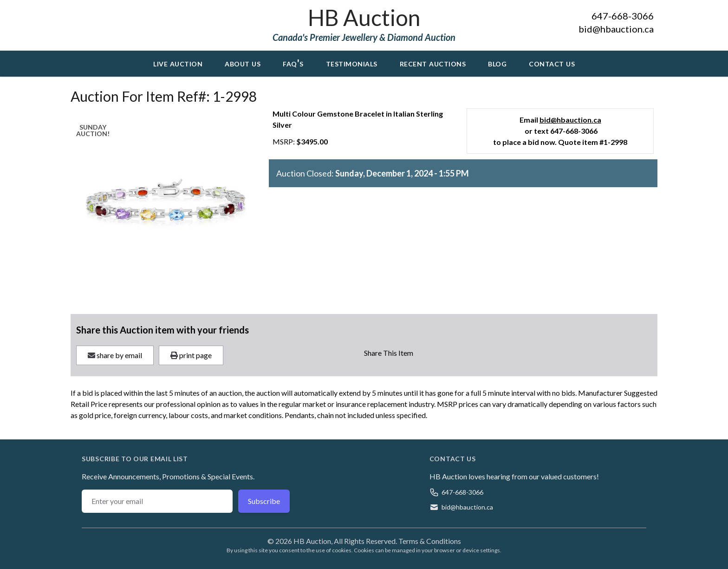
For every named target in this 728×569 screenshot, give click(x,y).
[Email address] (157, 501)
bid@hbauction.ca (616, 29)
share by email (115, 355)
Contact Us (552, 63)
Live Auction (178, 63)
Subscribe (264, 501)
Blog (497, 63)
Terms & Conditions (430, 541)
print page (191, 355)
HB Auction (364, 17)
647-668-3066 (623, 16)
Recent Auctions (433, 63)
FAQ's (293, 63)
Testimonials (352, 63)
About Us (243, 63)
